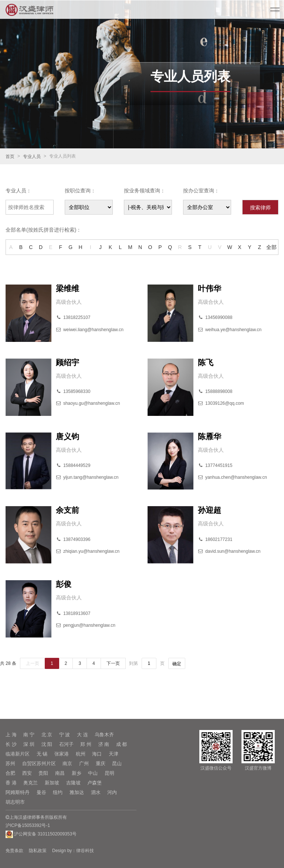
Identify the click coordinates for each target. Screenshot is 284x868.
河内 (112, 792)
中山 (93, 773)
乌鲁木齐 (104, 735)
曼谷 (41, 792)
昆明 (109, 773)
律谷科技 (85, 851)
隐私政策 (38, 851)
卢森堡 (94, 783)
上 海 (11, 735)
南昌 (60, 773)
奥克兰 (31, 783)
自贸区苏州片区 (39, 763)
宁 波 (65, 735)
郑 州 (86, 744)
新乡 (77, 773)
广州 (84, 763)
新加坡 (52, 783)
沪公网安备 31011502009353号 (41, 834)
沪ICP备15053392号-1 (28, 825)
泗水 (96, 792)
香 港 (11, 783)
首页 (10, 157)
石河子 (66, 744)
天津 (114, 754)
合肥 (10, 773)
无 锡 (42, 754)
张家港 (62, 754)
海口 (97, 754)
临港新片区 (18, 754)
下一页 (113, 663)
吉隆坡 (73, 783)
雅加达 (77, 792)
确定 (177, 664)
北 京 (47, 735)
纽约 (58, 792)
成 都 (122, 744)
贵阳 (43, 773)
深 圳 (29, 744)
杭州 (81, 754)
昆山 (117, 763)
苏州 (10, 763)
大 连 (82, 735)
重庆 (101, 763)
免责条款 (14, 851)
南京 (67, 763)
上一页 (33, 663)
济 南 (104, 744)
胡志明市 (15, 802)
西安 (27, 773)
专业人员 (32, 157)
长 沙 (11, 744)
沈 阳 (47, 744)
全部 (271, 247)
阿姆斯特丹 (18, 792)
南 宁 (29, 735)
